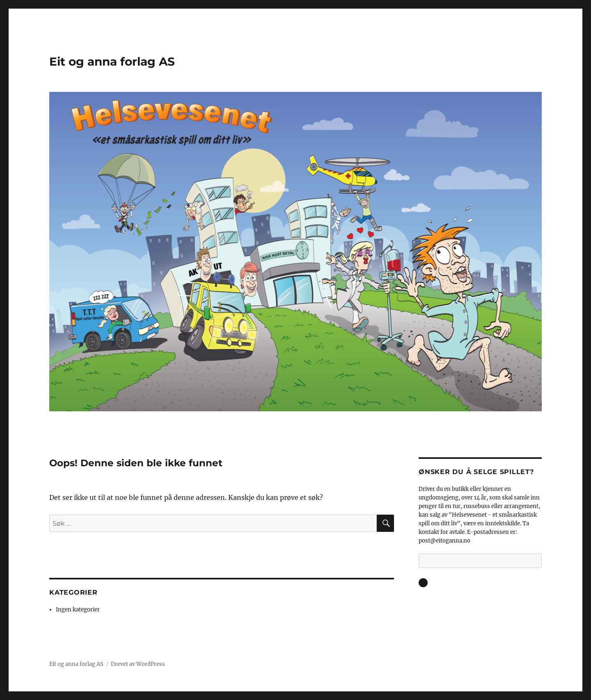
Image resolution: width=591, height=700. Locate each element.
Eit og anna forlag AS (112, 62)
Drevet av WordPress (138, 664)
